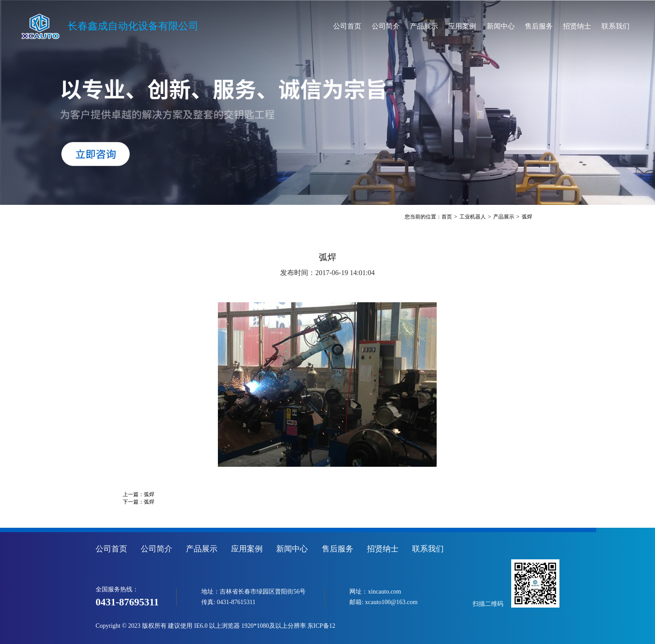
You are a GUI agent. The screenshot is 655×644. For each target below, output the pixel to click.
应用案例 (462, 26)
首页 (447, 217)
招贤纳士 (577, 26)
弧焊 (527, 217)
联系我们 (616, 26)
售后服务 (539, 26)
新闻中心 (501, 26)
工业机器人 (473, 217)
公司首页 (347, 26)
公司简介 (386, 26)
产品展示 (424, 26)
